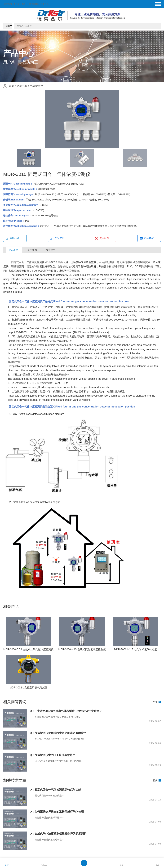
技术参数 (32, 250)
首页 (11, 86)
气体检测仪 (36, 86)
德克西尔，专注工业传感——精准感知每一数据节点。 (27, 4)
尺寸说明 (51, 250)
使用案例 (104, 238)
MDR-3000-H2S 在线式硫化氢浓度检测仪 (82, 649)
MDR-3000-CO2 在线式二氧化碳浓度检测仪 (28, 649)
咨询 (122, 865)
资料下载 (15, 238)
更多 (155, 702)
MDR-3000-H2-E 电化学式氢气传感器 (136, 649)
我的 (157, 865)
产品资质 (59, 238)
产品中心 (22, 86)
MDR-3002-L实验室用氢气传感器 (28, 688)
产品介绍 (14, 250)
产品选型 (149, 238)
